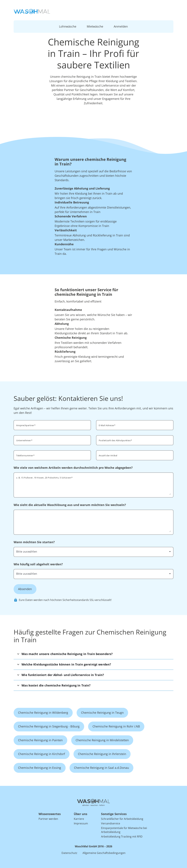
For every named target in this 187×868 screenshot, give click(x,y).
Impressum (81, 823)
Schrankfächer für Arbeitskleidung (122, 819)
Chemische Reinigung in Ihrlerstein (102, 754)
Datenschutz (69, 853)
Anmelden (121, 26)
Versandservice (111, 823)
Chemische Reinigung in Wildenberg (43, 713)
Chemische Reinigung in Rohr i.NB (116, 726)
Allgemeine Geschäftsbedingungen (104, 853)
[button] (93, 654)
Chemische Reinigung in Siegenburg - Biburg (49, 726)
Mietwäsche (95, 26)
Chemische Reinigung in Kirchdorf (42, 754)
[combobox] (135, 440)
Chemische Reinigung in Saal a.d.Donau (101, 768)
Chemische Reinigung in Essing (40, 768)
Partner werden (48, 819)
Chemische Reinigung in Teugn (102, 713)
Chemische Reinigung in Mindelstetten (102, 740)
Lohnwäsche (68, 26)
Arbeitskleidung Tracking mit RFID (122, 837)
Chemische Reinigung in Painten (40, 740)
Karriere (79, 819)
